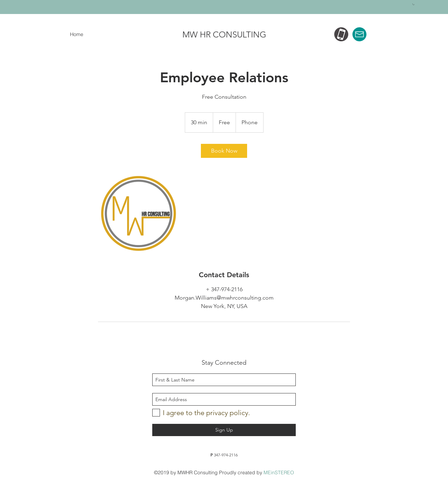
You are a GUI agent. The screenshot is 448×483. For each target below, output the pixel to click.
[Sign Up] (224, 430)
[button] (413, 4)
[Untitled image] (139, 214)
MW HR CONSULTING (224, 34)
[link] (224, 151)
